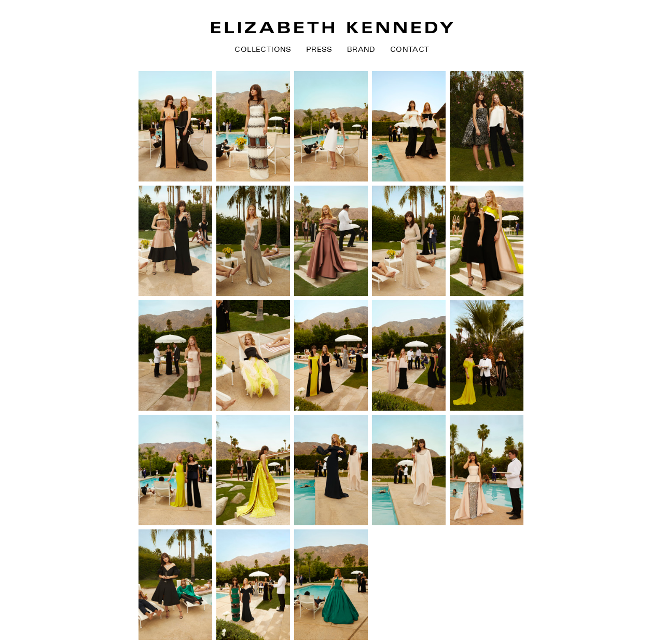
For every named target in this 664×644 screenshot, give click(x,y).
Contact (410, 50)
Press (319, 50)
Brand (361, 50)
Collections (263, 50)
